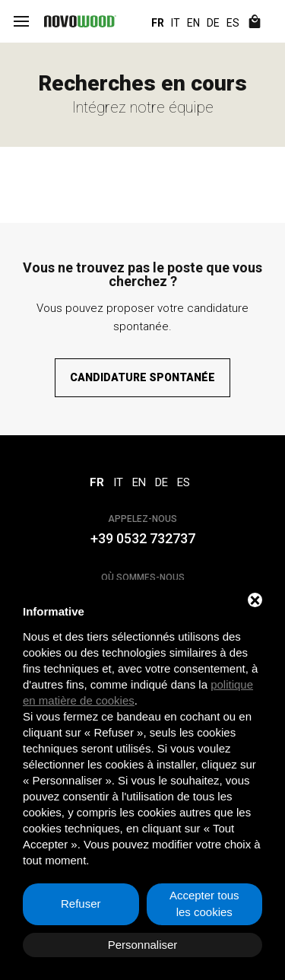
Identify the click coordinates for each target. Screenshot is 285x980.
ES (233, 23)
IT (176, 23)
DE (213, 23)
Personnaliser (143, 945)
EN (193, 23)
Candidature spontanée (142, 377)
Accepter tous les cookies (204, 904)
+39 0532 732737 (143, 538)
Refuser (81, 904)
